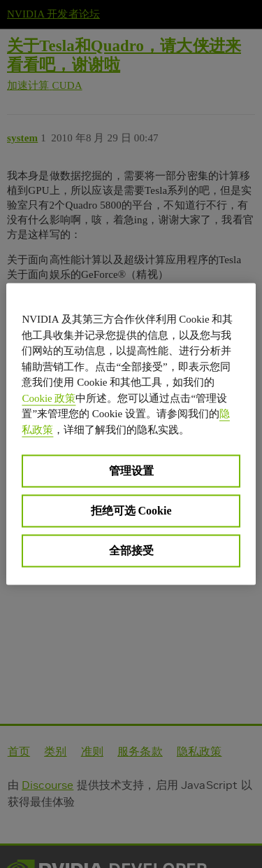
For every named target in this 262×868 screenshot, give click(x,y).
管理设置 (131, 471)
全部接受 (131, 551)
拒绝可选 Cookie (131, 511)
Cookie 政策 (49, 398)
